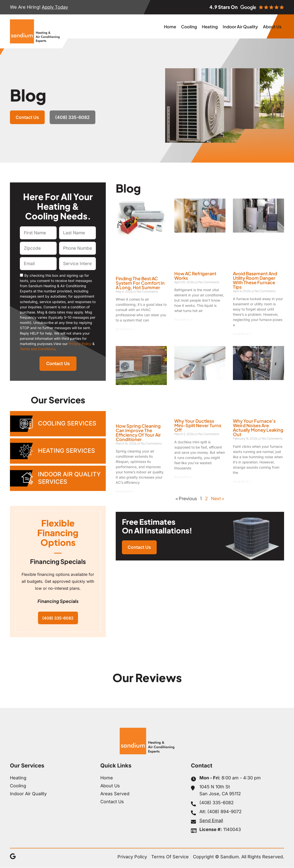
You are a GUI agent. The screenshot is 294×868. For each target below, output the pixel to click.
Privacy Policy (80, 344)
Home (170, 27)
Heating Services (67, 451)
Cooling (189, 27)
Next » (218, 498)
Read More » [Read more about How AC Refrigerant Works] (183, 320)
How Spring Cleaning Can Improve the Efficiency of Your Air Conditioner (138, 433)
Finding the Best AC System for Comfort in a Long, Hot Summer (140, 283)
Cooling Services (67, 423)
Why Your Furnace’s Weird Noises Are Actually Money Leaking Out (258, 428)
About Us (272, 27)
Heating (210, 27)
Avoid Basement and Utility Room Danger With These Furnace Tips (255, 280)
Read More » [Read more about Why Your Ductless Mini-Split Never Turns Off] (183, 477)
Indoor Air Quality (240, 27)
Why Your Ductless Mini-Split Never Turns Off (198, 425)
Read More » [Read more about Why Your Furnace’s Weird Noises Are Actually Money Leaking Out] (242, 481)
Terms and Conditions (37, 349)
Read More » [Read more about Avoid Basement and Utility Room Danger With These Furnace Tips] (242, 334)
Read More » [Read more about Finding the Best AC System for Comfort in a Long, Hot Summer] (125, 329)
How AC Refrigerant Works (195, 276)
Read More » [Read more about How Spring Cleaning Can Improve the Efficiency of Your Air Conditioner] (125, 491)
